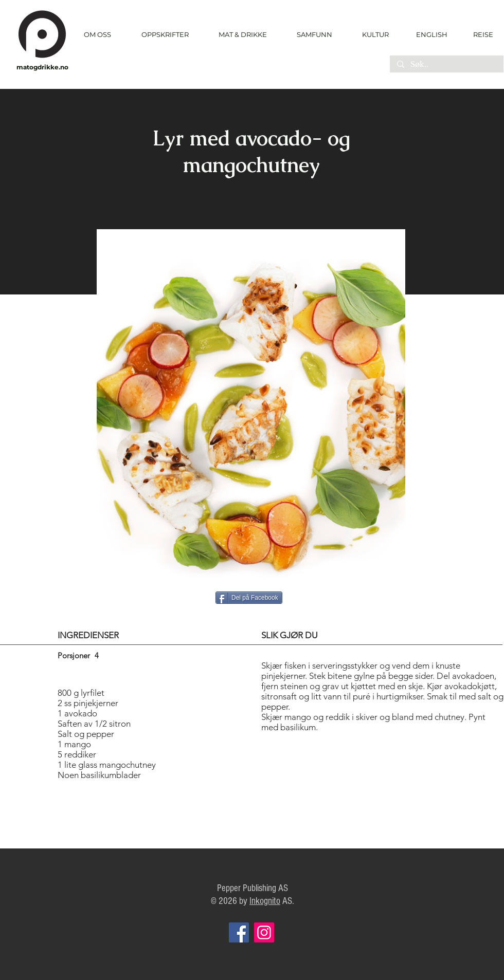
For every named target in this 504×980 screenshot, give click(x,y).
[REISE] (480, 34)
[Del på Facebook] (249, 598)
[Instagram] (264, 932)
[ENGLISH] (431, 34)
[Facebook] (239, 932)
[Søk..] (446, 65)
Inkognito (265, 901)
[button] (165, 35)
